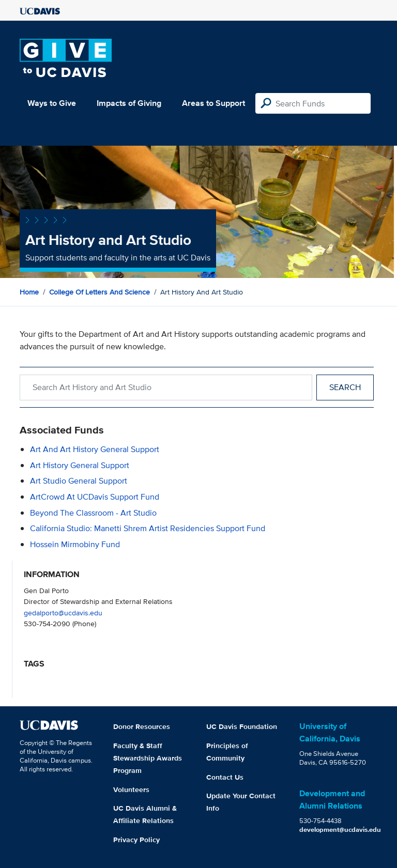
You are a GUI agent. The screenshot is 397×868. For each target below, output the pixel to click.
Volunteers (131, 789)
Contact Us (225, 777)
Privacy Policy (136, 840)
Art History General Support (80, 465)
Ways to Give (52, 103)
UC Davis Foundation (242, 726)
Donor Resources (142, 726)
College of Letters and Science (100, 292)
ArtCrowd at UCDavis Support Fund (95, 497)
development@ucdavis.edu (340, 830)
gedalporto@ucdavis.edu (63, 613)
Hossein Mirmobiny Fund (75, 544)
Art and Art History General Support (95, 449)
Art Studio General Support (79, 481)
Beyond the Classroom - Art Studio (93, 513)
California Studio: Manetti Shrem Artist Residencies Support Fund (148, 528)
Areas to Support (213, 103)
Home (29, 292)
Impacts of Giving (129, 103)
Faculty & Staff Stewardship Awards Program (148, 758)
